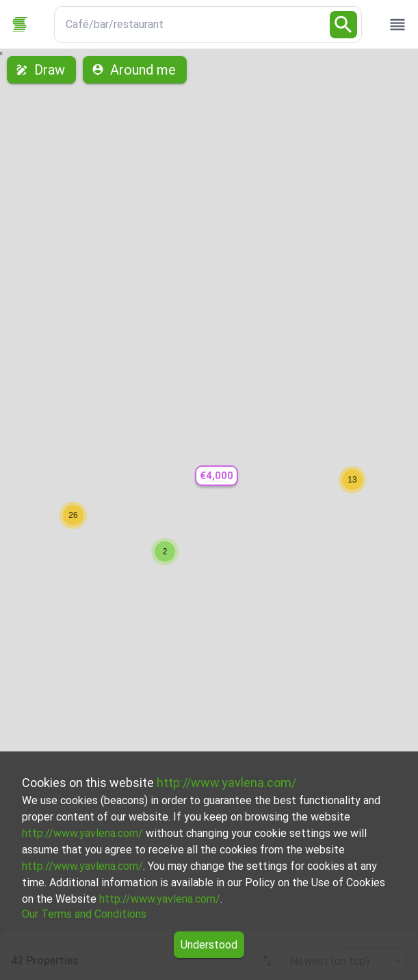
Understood (209, 945)
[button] (216, 476)
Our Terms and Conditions (84, 914)
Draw (41, 70)
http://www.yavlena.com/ (226, 783)
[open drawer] (397, 25)
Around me (135, 70)
